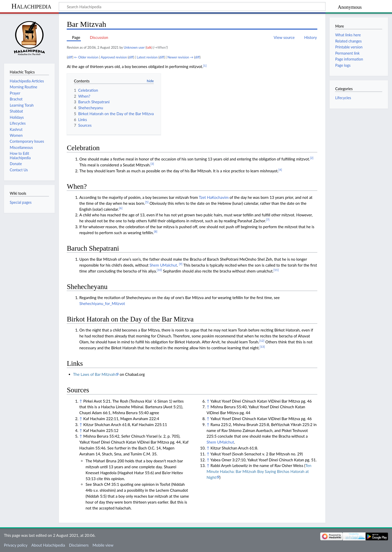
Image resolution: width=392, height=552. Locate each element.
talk (149, 47)
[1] (205, 66)
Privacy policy (16, 545)
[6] (121, 208)
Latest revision (147, 57)
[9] (181, 264)
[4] (280, 170)
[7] (268, 220)
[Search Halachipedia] (192, 6)
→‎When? (161, 47)
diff (70, 57)
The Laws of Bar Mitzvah (94, 374)
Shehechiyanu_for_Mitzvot (102, 303)
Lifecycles (343, 98)
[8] (156, 231)
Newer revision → (180, 57)
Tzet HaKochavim (214, 197)
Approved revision (114, 57)
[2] (312, 158)
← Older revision (86, 57)
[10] (159, 270)
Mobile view (103, 545)
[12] (262, 341)
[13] (262, 347)
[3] (152, 164)
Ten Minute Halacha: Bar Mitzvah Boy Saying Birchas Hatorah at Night (259, 471)
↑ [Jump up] (81, 401)
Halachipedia (31, 6)
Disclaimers (79, 545)
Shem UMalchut (163, 265)
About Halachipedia (48, 545)
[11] (276, 270)
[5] (147, 202)
